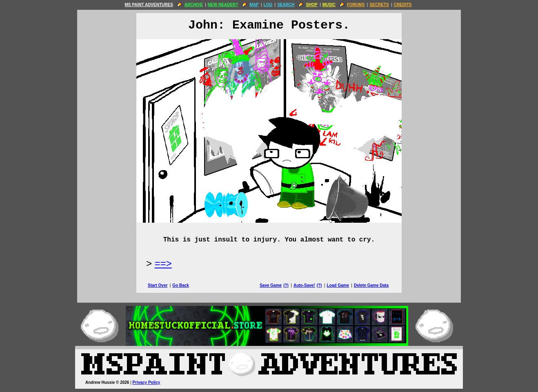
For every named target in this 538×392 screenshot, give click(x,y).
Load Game (338, 285)
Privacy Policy (147, 382)
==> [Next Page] (163, 263)
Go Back (181, 285)
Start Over (158, 285)
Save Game (271, 285)
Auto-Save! (304, 285)
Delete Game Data (371, 285)
